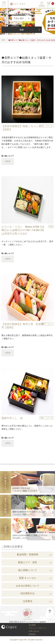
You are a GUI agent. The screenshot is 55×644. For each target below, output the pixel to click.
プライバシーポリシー (37, 628)
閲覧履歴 (42, 6)
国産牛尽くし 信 (12, 418)
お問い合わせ (34, 631)
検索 (22, 30)
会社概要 (32, 625)
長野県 (8, 161)
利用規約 (32, 634)
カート (49, 6)
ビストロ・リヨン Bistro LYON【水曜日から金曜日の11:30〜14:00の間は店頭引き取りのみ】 (23, 230)
